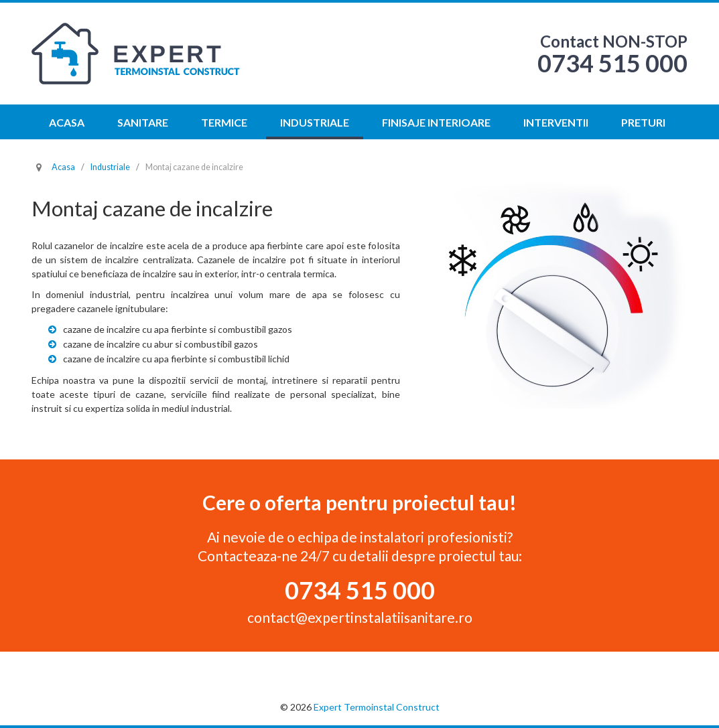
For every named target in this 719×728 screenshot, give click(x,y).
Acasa (67, 122)
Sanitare (143, 122)
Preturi (643, 122)
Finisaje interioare (436, 122)
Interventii (556, 122)
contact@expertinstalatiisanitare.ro (360, 617)
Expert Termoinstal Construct (377, 707)
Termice (224, 122)
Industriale (315, 122)
